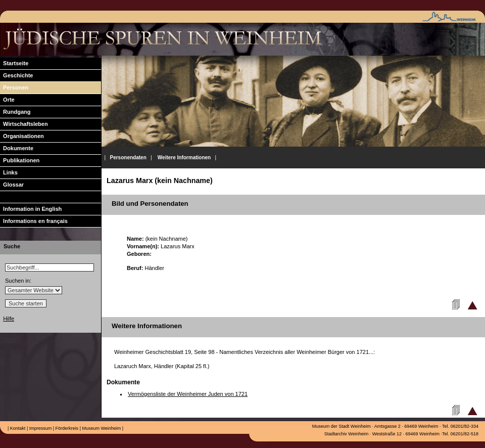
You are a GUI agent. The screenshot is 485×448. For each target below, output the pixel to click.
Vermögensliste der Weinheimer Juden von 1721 (188, 394)
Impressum (40, 428)
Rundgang (15, 112)
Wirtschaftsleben (24, 124)
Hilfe (9, 319)
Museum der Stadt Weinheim (342, 426)
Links (9, 172)
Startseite (14, 63)
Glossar (12, 185)
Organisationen (22, 136)
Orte (7, 100)
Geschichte (16, 75)
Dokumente (17, 148)
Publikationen (20, 160)
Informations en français (34, 221)
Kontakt (17, 428)
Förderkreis (66, 428)
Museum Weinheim (101, 428)
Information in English (31, 209)
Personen (14, 87)
